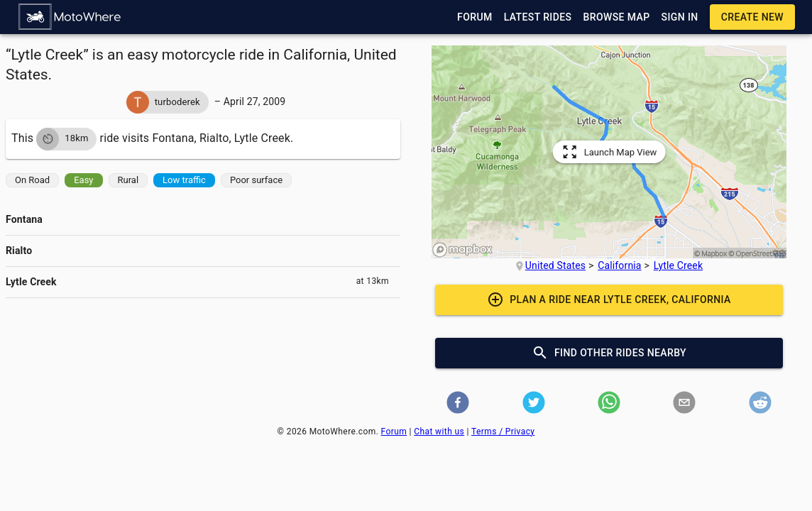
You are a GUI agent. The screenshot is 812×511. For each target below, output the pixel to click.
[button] (70, 17)
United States (555, 265)
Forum (394, 432)
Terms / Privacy (503, 432)
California (619, 265)
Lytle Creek (678, 265)
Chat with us (439, 432)
